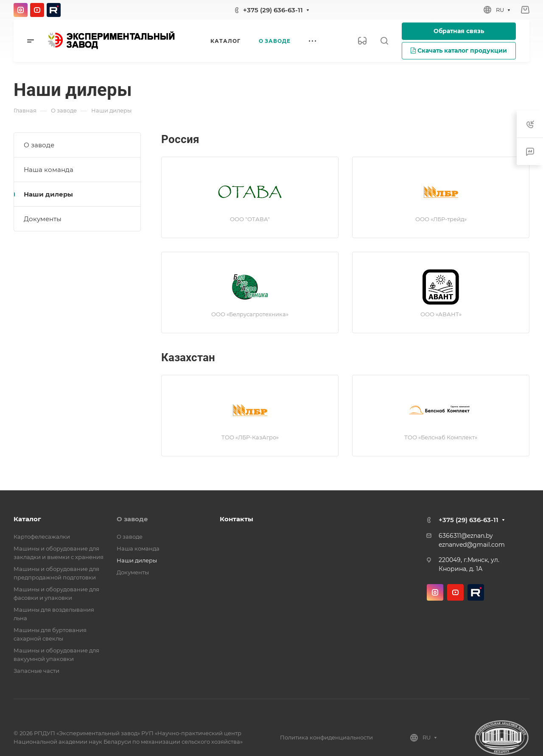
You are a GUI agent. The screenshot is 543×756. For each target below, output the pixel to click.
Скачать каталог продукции (459, 51)
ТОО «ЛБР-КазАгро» (250, 437)
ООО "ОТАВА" (250, 219)
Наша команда (49, 170)
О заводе (39, 145)
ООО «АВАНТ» (441, 314)
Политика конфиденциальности (326, 737)
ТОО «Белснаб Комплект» (441, 437)
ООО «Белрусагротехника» (250, 314)
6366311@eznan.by (466, 536)
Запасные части (36, 671)
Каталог (27, 519)
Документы (43, 219)
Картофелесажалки (42, 537)
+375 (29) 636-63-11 (273, 10)
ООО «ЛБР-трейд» (441, 219)
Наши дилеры (48, 194)
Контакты (237, 519)
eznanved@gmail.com (472, 545)
